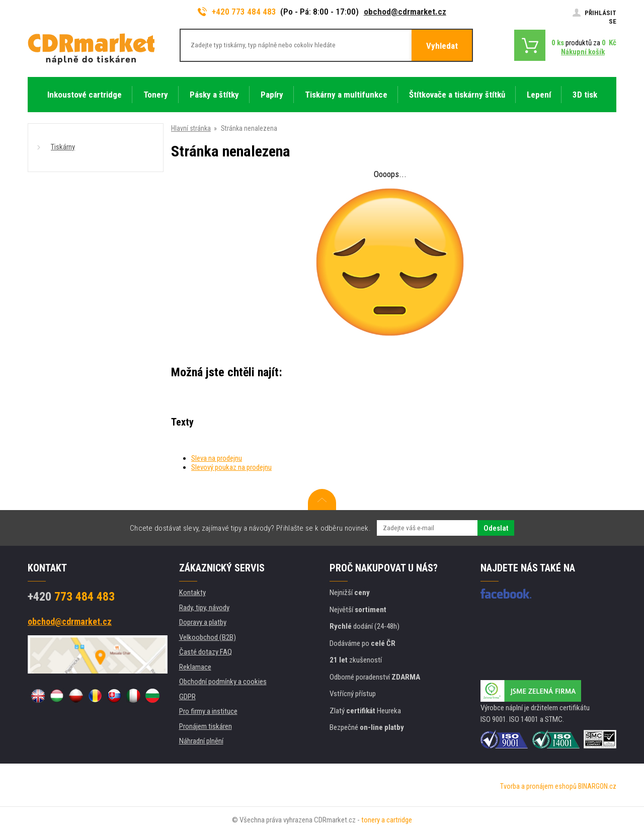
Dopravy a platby (203, 622)
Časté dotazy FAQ (206, 652)
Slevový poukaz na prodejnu (231, 467)
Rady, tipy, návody (204, 608)
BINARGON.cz (597, 786)
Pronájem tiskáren (206, 726)
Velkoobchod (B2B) (208, 637)
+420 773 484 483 (237, 12)
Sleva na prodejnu (217, 458)
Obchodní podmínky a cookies (223, 682)
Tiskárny (63, 147)
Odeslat (496, 528)
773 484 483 (71, 597)
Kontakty (192, 593)
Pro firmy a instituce (208, 711)
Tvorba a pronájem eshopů (538, 786)
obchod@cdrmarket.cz (405, 12)
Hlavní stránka (191, 128)
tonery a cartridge (387, 820)
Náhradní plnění (201, 741)
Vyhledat (442, 46)
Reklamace (195, 667)
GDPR (187, 697)
